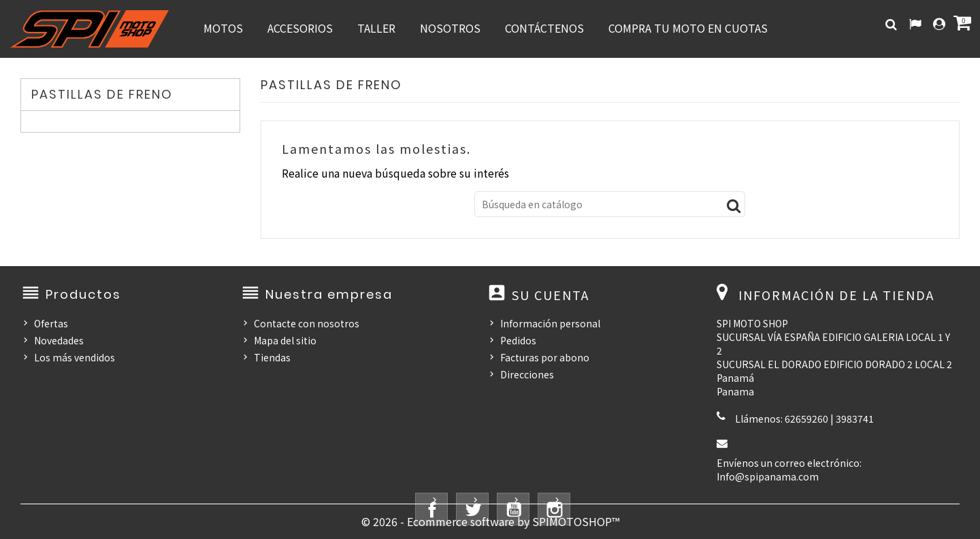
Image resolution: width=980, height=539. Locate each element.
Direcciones (527, 374)
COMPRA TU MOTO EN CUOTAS (688, 28)
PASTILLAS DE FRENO (102, 94)
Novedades (59, 340)
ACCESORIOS (300, 28)
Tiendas (272, 357)
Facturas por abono (545, 357)
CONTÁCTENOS (544, 28)
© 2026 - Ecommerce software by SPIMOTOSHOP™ (490, 521)
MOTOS (223, 28)
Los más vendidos (75, 357)
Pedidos (518, 340)
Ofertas (51, 323)
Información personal (550, 323)
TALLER (376, 28)
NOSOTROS (450, 28)
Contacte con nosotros (307, 323)
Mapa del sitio (285, 340)
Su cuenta (551, 295)
